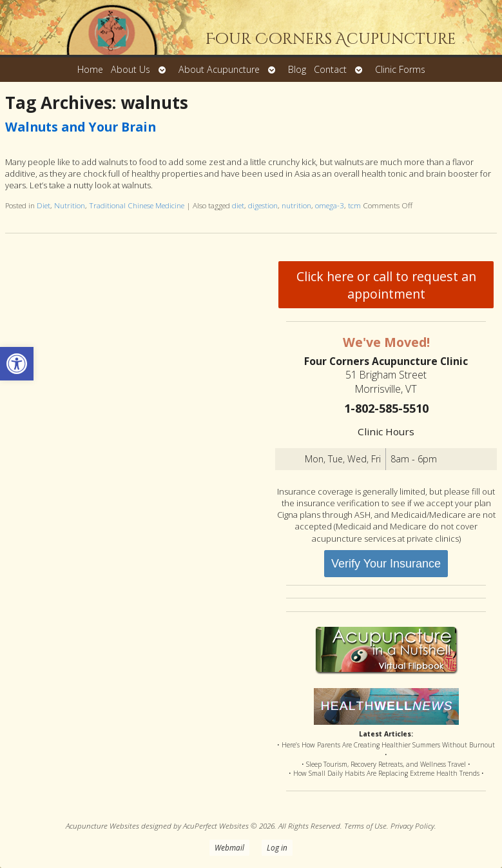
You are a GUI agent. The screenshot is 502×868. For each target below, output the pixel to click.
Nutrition (70, 205)
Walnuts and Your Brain (81, 127)
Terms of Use (365, 825)
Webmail (229, 847)
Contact (330, 69)
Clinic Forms (400, 69)
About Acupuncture (219, 69)
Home (90, 69)
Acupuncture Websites (102, 825)
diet (238, 205)
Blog (297, 69)
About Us (130, 69)
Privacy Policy (412, 825)
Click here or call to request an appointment (386, 285)
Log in (277, 847)
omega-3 (330, 205)
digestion (263, 205)
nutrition (296, 205)
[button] (17, 364)
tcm (354, 205)
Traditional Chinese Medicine (137, 205)
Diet (43, 205)
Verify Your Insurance (386, 564)
